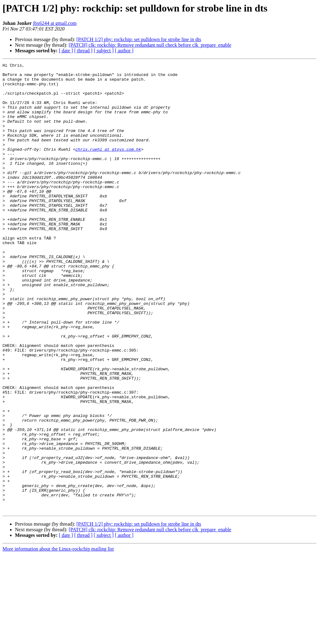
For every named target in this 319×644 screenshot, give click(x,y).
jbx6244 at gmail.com (55, 23)
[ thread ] (83, 51)
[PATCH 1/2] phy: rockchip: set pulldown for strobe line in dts (139, 39)
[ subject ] (104, 51)
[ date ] (66, 51)
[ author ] (124, 51)
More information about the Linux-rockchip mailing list (58, 639)
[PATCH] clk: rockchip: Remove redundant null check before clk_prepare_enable (150, 45)
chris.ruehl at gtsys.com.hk (108, 167)
